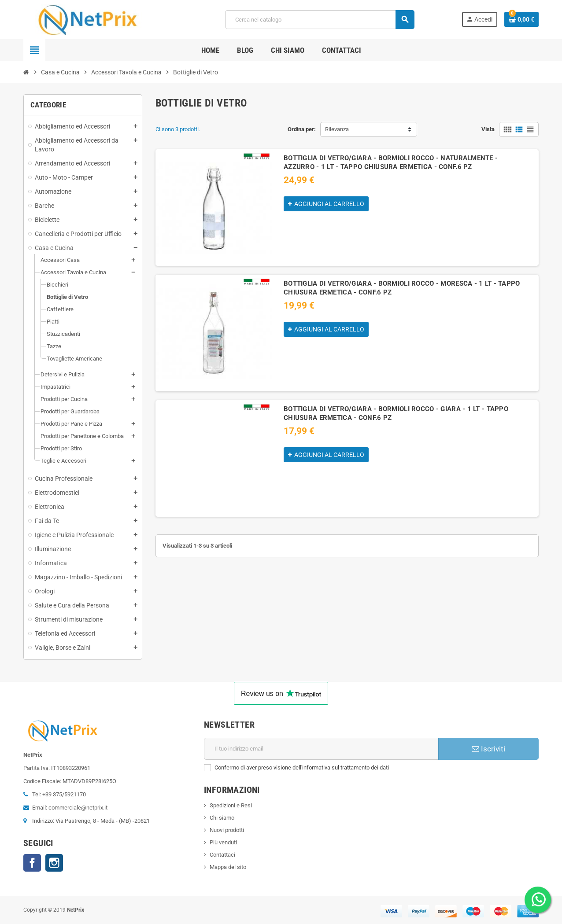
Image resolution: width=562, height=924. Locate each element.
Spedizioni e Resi (231, 805)
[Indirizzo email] (321, 749)
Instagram (54, 863)
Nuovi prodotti (227, 830)
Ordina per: (302, 129)
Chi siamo (222, 818)
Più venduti (223, 842)
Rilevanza (337, 129)
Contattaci (222, 855)
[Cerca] (319, 20)
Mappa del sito (228, 867)
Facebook (32, 863)
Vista (488, 129)
